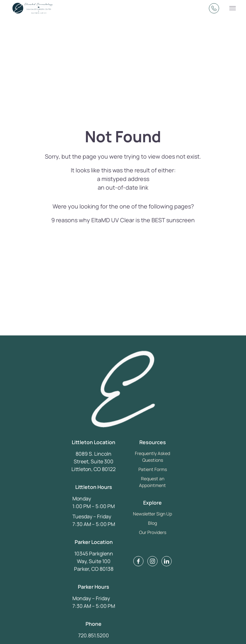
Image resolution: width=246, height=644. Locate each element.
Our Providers (153, 532)
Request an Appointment (152, 482)
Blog (152, 523)
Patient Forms (153, 469)
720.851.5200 (94, 635)
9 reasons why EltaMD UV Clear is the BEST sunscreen (123, 220)
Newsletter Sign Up (152, 514)
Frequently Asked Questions (152, 457)
